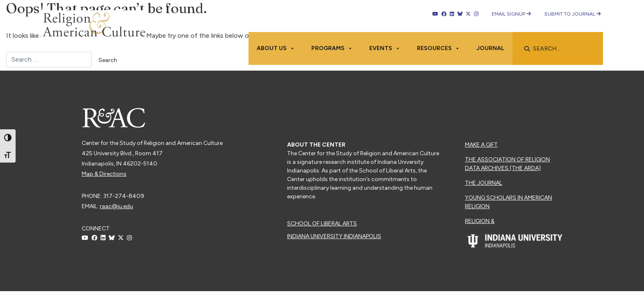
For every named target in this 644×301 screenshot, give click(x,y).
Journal (490, 48)
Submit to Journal (573, 14)
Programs (332, 48)
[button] (527, 49)
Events (385, 48)
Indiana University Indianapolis (334, 236)
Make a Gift (481, 145)
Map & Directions (104, 174)
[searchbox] (562, 49)
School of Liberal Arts (322, 224)
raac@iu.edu (116, 206)
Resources (438, 48)
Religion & (480, 221)
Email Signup (511, 14)
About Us (276, 48)
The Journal (484, 183)
